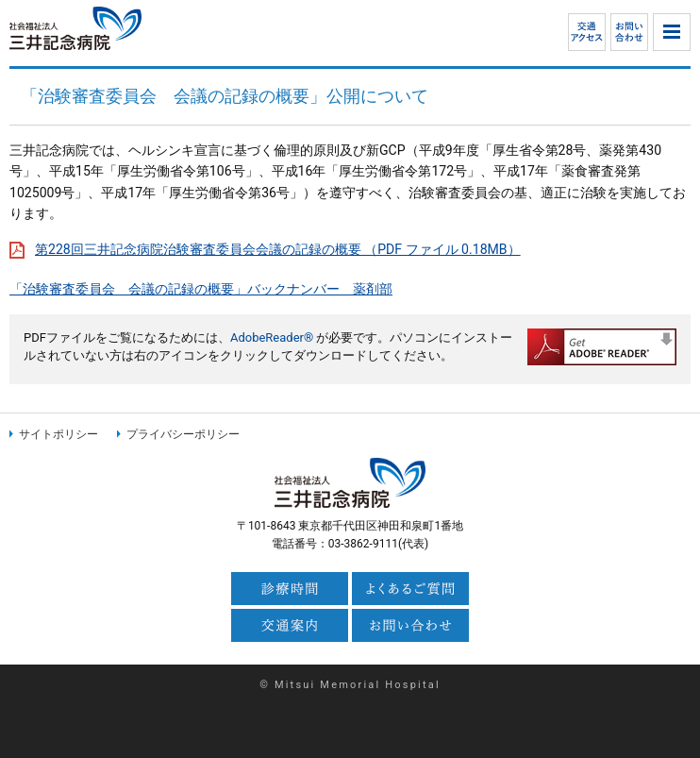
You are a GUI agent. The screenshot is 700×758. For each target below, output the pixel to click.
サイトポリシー (58, 434)
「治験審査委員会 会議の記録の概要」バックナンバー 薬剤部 (201, 289)
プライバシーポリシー (183, 434)
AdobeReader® (272, 337)
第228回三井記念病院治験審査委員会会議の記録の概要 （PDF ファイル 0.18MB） (278, 249)
